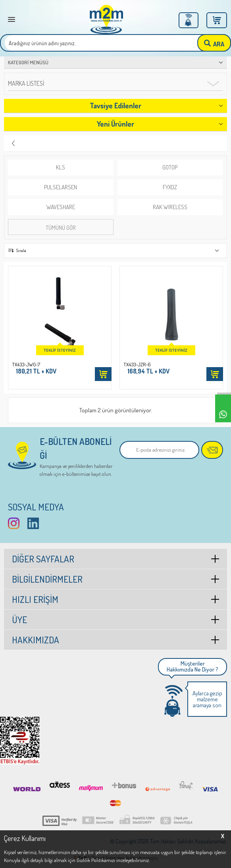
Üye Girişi (189, 20)
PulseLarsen (61, 187)
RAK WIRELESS (170, 207)
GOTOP (170, 167)
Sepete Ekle (103, 374)
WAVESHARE (61, 207)
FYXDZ (170, 187)
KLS (61, 167)
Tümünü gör (61, 228)
